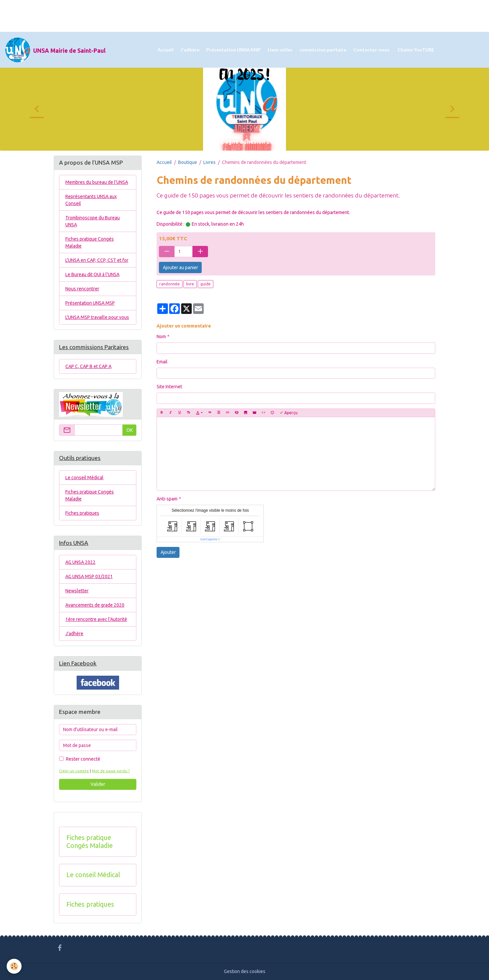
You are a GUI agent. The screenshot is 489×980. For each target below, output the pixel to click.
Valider (98, 784)
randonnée (170, 284)
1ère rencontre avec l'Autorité (96, 619)
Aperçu (288, 413)
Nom (161, 337)
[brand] (55, 50)
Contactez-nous (371, 50)
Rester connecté (83, 759)
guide (206, 284)
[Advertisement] (121, 15)
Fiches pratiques (82, 513)
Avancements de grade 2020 (95, 605)
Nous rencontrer (82, 289)
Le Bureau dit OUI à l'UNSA (92, 274)
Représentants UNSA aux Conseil (91, 200)
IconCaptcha (209, 539)
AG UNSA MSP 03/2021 (89, 576)
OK (130, 430)
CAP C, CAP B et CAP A (88, 366)
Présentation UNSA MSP (234, 50)
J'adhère (190, 50)
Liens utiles (280, 50)
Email (162, 362)
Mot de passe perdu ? (111, 771)
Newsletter (77, 591)
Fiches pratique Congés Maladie (90, 242)
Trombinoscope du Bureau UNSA (93, 221)
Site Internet (169, 387)
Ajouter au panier (180, 267)
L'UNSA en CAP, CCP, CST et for (97, 260)
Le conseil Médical (84, 478)
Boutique (188, 162)
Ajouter (168, 552)
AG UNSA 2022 (80, 562)
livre (190, 284)
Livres (210, 162)
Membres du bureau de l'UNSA (97, 182)
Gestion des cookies (245, 971)
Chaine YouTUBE (415, 50)
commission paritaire (323, 50)
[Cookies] (14, 966)
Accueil (166, 50)
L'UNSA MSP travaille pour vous (97, 317)
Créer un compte (74, 771)
